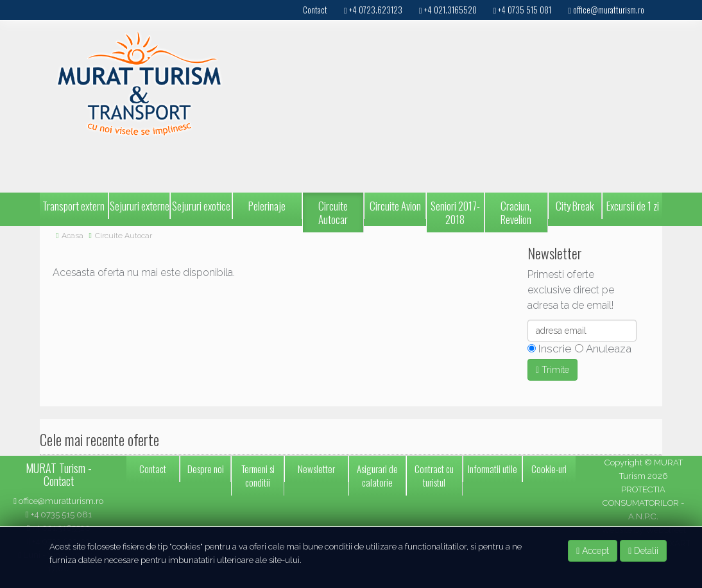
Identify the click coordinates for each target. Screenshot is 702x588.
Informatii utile (492, 469)
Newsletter (316, 469)
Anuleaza (607, 349)
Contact (153, 469)
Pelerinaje (267, 206)
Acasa (73, 236)
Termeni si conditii (258, 475)
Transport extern (73, 206)
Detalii (643, 551)
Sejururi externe (140, 206)
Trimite (552, 370)
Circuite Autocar (333, 212)
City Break (575, 206)
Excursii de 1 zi (633, 206)
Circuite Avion (395, 206)
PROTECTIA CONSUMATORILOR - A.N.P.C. (643, 503)
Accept (593, 551)
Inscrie (553, 349)
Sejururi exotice (201, 206)
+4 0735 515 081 (59, 514)
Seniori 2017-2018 (455, 212)
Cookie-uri (549, 469)
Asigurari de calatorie (377, 475)
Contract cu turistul (434, 475)
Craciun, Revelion (516, 212)
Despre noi (206, 469)
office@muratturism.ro (58, 501)
